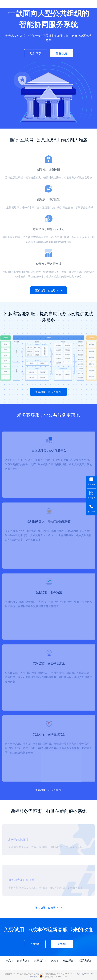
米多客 (12, 4)
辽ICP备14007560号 (85, 974)
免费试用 (61, 53)
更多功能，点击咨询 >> (48, 290)
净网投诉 (34, 977)
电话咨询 (91, 512)
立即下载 (35, 944)
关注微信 (91, 498)
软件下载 (36, 53)
